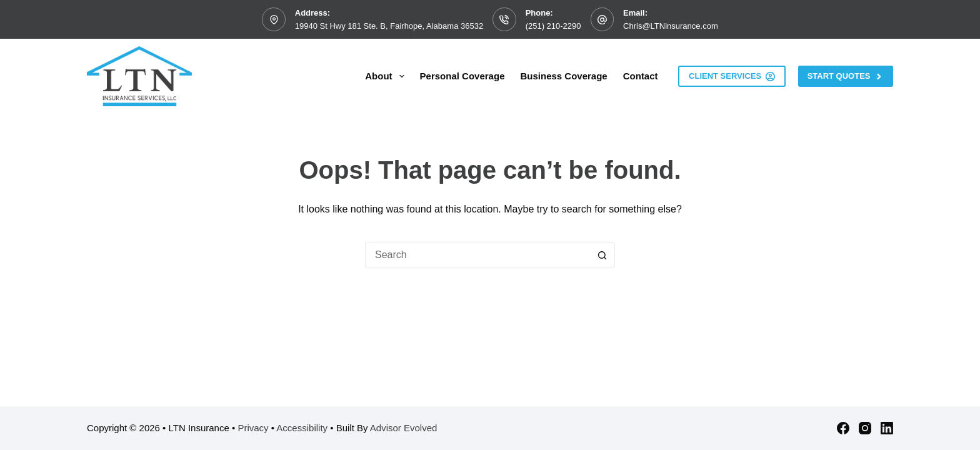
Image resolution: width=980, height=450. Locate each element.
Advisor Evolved (404, 428)
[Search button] (602, 255)
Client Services (732, 76)
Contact (641, 76)
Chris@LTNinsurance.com (671, 26)
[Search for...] (477, 255)
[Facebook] (843, 428)
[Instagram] (865, 428)
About (387, 76)
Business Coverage (563, 76)
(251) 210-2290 (553, 26)
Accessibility (302, 428)
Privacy (253, 428)
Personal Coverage (462, 76)
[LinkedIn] (887, 428)
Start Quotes (846, 76)
